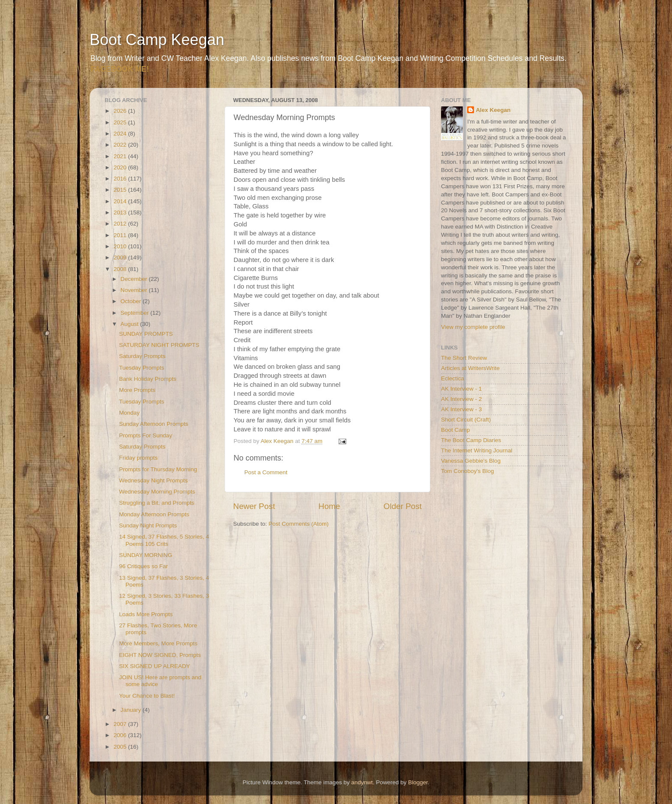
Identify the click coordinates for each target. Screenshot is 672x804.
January (132, 710)
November (135, 290)
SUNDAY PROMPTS (146, 334)
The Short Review (464, 358)
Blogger (418, 782)
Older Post (403, 506)
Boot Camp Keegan (157, 40)
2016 (121, 179)
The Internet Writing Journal (477, 450)
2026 (121, 111)
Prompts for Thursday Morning (158, 469)
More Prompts (137, 390)
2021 (121, 156)
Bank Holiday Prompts (148, 379)
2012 (121, 224)
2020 (121, 167)
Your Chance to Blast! (147, 696)
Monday (129, 413)
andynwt (362, 782)
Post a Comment (266, 472)
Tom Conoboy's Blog (467, 471)
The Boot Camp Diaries (471, 440)
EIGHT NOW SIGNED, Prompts (160, 655)
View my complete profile (473, 327)
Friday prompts (138, 458)
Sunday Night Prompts (148, 525)
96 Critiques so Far (144, 566)
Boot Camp (456, 430)
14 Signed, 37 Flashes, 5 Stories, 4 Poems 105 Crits (164, 540)
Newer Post (254, 506)
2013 (121, 212)
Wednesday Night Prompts (153, 480)
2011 (121, 235)
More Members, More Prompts (158, 643)
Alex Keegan (493, 110)
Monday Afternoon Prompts (154, 514)
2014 (121, 201)
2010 (121, 246)
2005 (121, 747)
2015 (121, 190)
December (135, 279)
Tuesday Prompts (142, 368)
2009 (121, 257)
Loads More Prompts (146, 614)
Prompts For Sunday (146, 435)
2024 (121, 134)
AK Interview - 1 (461, 389)
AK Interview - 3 (461, 409)
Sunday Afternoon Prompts (154, 424)
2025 (121, 122)
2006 (121, 735)
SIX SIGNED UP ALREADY (155, 666)
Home (329, 506)
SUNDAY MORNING (146, 555)
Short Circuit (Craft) (466, 420)
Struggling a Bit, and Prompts (157, 503)
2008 (121, 269)
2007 (121, 724)
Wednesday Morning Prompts (157, 492)
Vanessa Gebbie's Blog (471, 461)
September (135, 313)
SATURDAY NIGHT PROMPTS (159, 345)
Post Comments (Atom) (299, 524)
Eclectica (453, 378)
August (130, 324)
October (132, 301)
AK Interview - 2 (461, 399)
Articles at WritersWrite (470, 368)
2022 (121, 145)
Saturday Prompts (142, 356)
